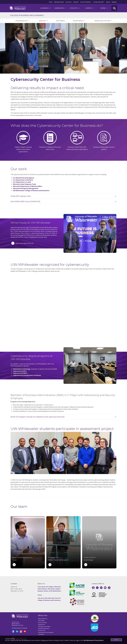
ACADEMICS (46, 8)
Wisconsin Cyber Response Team (25, 184)
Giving (104, 8)
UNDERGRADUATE (22, 21)
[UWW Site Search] (114, 8)
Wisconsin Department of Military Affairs (28, 186)
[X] (97, 588)
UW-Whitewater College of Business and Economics (31, 191)
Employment (41, 625)
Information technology (22, 369)
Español (114, 2)
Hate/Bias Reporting (43, 628)
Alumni (108, 2)
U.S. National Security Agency (24, 178)
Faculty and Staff (98, 2)
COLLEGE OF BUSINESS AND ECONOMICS (27, 15)
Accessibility (41, 621)
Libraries (76, 2)
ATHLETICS (75, 8)
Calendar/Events (59, 2)
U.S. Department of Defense (23, 180)
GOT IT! (116, 640)
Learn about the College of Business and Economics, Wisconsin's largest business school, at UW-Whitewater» (49, 589)
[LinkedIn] (101, 588)
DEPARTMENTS (79, 21)
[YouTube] (105, 588)
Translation (41, 634)
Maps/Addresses (43, 619)
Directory (69, 2)
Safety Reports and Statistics (46, 632)
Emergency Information (44, 627)
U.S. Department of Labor (22, 182)
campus (89, 8)
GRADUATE (43, 21)
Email (51, 2)
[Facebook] (93, 588)
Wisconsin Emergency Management (26, 188)
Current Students (85, 2)
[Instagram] (109, 588)
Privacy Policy (42, 630)
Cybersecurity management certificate (27, 375)
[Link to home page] (18, 8)
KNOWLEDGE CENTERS (103, 21)
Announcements (43, 623)
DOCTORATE (60, 21)
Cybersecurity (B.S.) (20, 371)
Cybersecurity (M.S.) (20, 373)
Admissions (60, 8)
